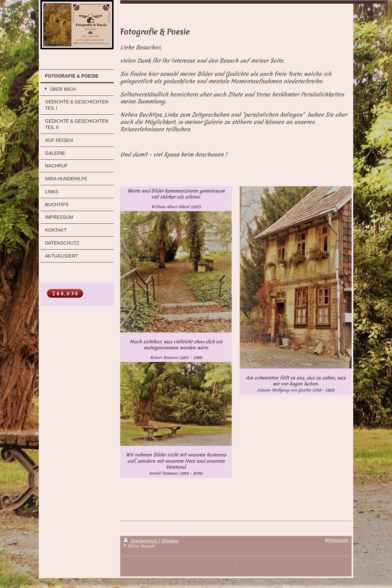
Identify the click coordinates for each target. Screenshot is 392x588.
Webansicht (337, 540)
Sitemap (170, 541)
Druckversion (141, 541)
